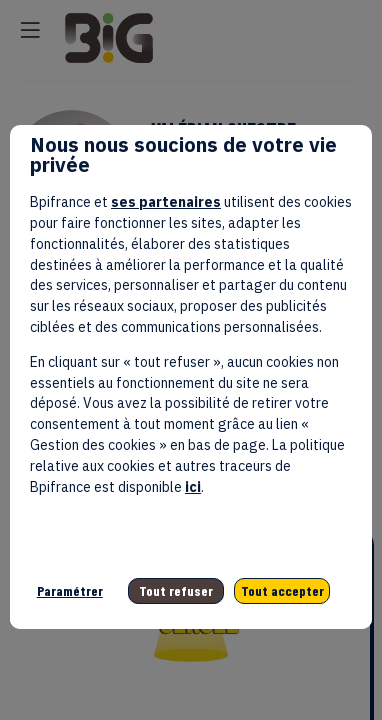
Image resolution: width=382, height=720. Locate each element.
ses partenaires (166, 202)
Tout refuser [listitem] (176, 590)
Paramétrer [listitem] (70, 590)
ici (193, 487)
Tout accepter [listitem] (282, 590)
